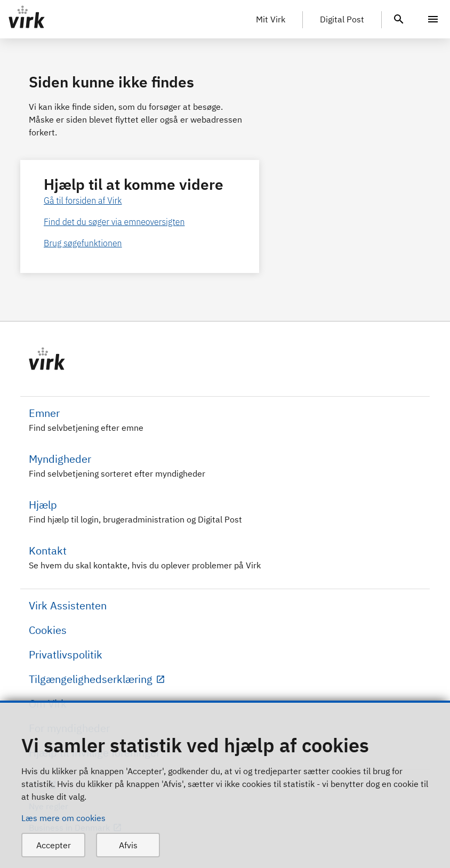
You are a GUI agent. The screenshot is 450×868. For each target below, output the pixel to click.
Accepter (54, 845)
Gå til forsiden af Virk (83, 200)
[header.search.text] (399, 18)
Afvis (128, 845)
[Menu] (433, 19)
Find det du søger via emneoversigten (114, 222)
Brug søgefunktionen (83, 243)
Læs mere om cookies (63, 818)
